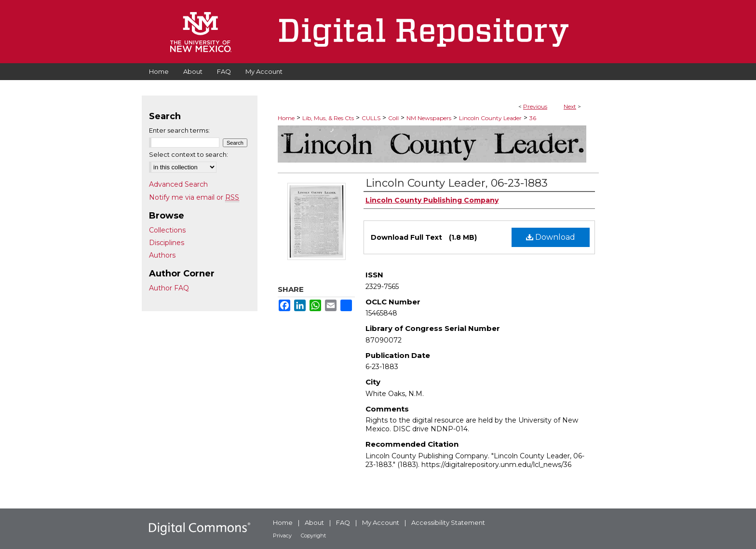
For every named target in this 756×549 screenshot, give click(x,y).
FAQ (343, 522)
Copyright (313, 535)
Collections (167, 230)
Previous (535, 106)
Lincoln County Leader (490, 118)
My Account (381, 522)
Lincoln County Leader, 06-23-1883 (457, 183)
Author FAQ (169, 288)
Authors (162, 255)
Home (286, 118)
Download (551, 237)
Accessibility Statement (448, 522)
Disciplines (167, 243)
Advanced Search (178, 184)
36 (533, 118)
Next (570, 106)
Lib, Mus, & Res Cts (328, 118)
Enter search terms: (179, 130)
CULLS (371, 118)
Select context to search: (189, 154)
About (314, 522)
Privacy (282, 535)
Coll (393, 118)
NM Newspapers (429, 118)
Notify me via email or (194, 197)
